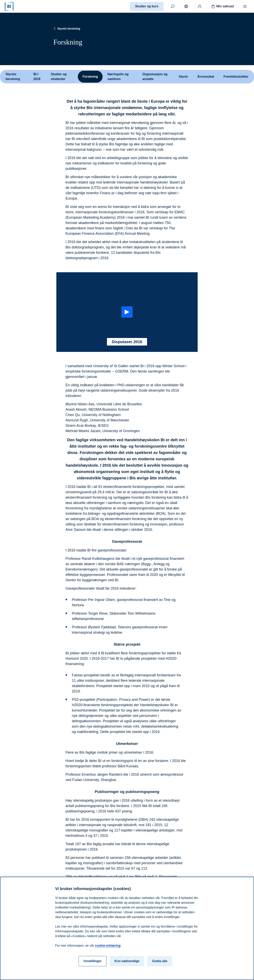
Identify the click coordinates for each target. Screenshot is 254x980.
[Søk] (173, 6)
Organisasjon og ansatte (155, 77)
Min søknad (222, 6)
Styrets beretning (66, 29)
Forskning (90, 77)
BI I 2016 (37, 77)
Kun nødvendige (127, 961)
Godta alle (160, 961)
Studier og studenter (59, 77)
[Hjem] (9, 6)
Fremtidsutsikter (236, 77)
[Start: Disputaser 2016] (127, 312)
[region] (127, 928)
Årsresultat (206, 77)
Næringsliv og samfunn (118, 77)
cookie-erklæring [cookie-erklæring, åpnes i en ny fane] (108, 946)
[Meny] (245, 6)
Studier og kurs (147, 6)
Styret (183, 77)
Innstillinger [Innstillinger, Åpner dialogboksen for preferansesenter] (93, 961)
